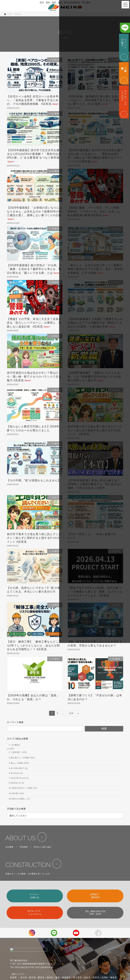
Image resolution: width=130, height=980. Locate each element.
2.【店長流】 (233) (18, 752)
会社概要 (9, 847)
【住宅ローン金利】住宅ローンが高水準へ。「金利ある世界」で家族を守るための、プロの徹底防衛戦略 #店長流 (33, 100)
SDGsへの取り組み (43, 847)
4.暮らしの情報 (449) (19, 763)
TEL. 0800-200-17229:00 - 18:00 (95, 913)
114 (71, 714)
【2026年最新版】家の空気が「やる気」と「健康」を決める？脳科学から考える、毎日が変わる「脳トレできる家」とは (35, 269)
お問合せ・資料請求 (95, 896)
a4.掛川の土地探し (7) (19, 799)
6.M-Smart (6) (16, 773)
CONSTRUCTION (28, 865)
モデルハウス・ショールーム (35, 913)
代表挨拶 (24, 847)
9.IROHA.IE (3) (16, 783)
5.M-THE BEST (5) (18, 768)
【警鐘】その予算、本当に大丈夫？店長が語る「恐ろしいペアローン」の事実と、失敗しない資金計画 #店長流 (34, 323)
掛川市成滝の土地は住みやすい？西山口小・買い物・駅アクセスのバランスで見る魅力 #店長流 (34, 377)
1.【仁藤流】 (15, 745)
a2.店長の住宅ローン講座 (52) (23, 788)
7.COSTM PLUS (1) (19, 778)
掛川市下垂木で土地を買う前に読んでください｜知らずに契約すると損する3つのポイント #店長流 (34, 538)
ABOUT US (20, 838)
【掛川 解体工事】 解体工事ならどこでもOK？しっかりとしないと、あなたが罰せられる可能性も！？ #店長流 (34, 645)
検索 (104, 729)
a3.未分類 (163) (16, 793)
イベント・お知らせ (35, 896)
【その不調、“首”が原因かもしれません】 (34, 480)
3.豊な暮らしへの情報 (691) (22, 758)
